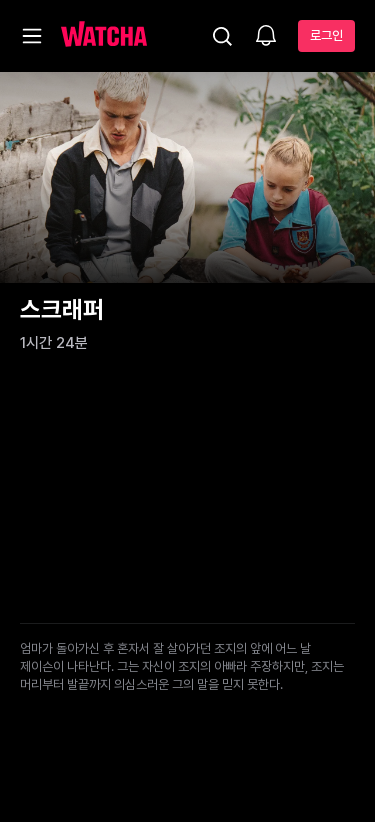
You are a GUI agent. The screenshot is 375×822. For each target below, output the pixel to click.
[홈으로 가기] (104, 36)
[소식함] (266, 37)
